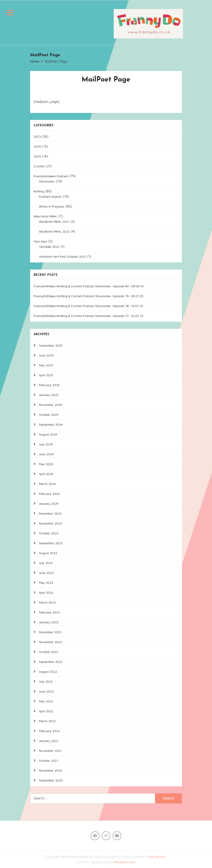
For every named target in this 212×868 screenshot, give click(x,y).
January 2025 (49, 395)
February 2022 (49, 731)
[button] (10, 13)
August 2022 (48, 672)
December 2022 (50, 632)
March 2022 (47, 721)
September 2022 (51, 662)
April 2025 (46, 375)
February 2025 (49, 385)
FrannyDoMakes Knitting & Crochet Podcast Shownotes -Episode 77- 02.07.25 (89, 316)
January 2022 (49, 741)
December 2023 (50, 513)
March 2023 (47, 602)
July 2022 (46, 681)
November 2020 (50, 770)
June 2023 (46, 573)
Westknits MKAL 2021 (54, 222)
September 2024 (51, 424)
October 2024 (49, 415)
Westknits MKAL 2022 (54, 231)
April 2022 (46, 711)
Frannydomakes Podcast (51, 176)
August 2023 (48, 553)
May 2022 (46, 701)
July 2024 (46, 444)
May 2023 (46, 583)
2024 (37, 146)
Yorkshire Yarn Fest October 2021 (62, 256)
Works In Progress (52, 206)
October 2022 (49, 652)
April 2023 (46, 592)
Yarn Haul (40, 241)
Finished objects (50, 196)
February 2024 (49, 494)
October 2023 (49, 533)
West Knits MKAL (45, 216)
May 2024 (46, 464)
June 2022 (46, 691)
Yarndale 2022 (49, 247)
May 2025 (46, 365)
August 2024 (48, 434)
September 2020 (51, 780)
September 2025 (51, 345)
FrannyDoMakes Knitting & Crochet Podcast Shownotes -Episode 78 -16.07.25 (88, 306)
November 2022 (50, 642)
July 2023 (46, 563)
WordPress (157, 857)
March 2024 (47, 484)
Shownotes (47, 181)
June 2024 (46, 454)
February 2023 (49, 612)
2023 (37, 137)
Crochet (39, 166)
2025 (37, 156)
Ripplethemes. (125, 862)
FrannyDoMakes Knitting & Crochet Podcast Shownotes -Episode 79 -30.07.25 (89, 296)
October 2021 (48, 760)
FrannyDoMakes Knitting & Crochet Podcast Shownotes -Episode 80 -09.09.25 (89, 286)
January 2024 (49, 504)
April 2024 (46, 474)
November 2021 (50, 751)
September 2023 (51, 543)
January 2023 (49, 622)
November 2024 (50, 405)
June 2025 (46, 355)
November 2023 (50, 523)
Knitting (39, 191)
